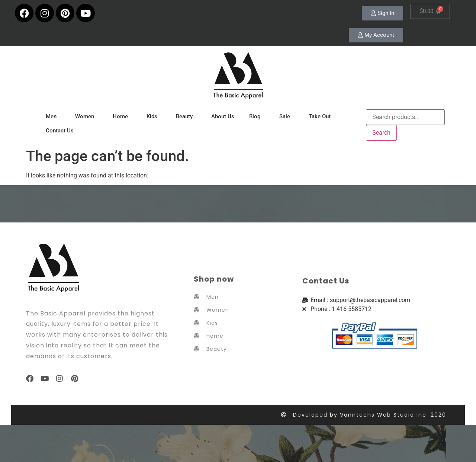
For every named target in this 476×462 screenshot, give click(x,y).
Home (122, 116)
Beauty (186, 116)
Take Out (321, 116)
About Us (223, 116)
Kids (154, 116)
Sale (287, 116)
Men (53, 116)
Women (86, 116)
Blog (257, 116)
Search (381, 133)
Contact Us (60, 131)
